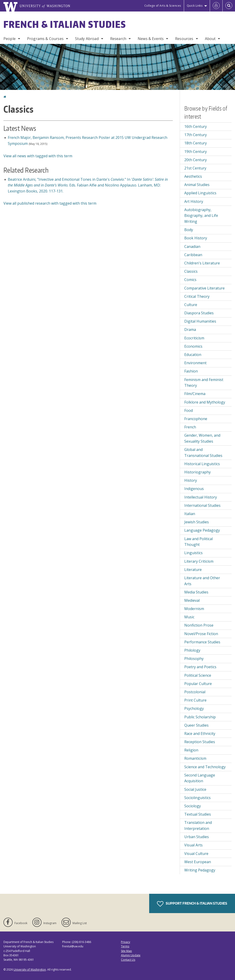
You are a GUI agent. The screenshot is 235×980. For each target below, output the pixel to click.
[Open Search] (229, 6)
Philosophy (194, 659)
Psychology (194, 708)
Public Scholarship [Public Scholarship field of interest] (200, 717)
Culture (191, 305)
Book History (196, 238)
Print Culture (195, 700)
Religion (191, 750)
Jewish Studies (197, 522)
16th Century (196, 126)
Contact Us (128, 960)
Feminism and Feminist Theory (204, 383)
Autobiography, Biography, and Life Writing (201, 216)
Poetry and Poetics (200, 667)
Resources (184, 39)
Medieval (192, 600)
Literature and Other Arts (202, 581)
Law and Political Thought (199, 542)
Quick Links (195, 6)
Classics (191, 271)
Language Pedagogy (202, 530)
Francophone (196, 419)
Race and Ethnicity (200, 734)
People (10, 39)
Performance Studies (202, 642)
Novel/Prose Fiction (201, 634)
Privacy (126, 942)
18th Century (196, 143)
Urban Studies (197, 837)
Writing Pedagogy (200, 870)
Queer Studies (196, 725)
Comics (190, 280)
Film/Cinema (195, 394)
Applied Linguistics (200, 193)
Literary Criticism (199, 561)
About (210, 39)
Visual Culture (196, 854)
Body (189, 230)
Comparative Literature (204, 288)
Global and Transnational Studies (203, 453)
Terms (125, 946)
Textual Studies (198, 814)
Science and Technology (205, 767)
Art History (194, 201)
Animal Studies (197, 185)
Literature (193, 570)
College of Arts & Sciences (163, 6)
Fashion (191, 371)
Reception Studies (200, 742)
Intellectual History (201, 497)
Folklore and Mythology (205, 402)
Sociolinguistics (197, 798)
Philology (192, 650)
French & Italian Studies (65, 24)
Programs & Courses (45, 39)
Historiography (197, 472)
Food (189, 410)
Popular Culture (198, 684)
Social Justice (195, 789)
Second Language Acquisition (200, 778)
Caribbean (193, 255)
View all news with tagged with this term (38, 156)
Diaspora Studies (199, 313)
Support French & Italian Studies (192, 904)
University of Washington (30, 970)
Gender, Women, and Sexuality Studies (202, 438)
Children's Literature (202, 263)
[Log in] (216, 6)
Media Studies (196, 592)
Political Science (198, 675)
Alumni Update (131, 955)
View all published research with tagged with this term (50, 203)
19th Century (196, 152)
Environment (195, 363)
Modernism (194, 609)
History (191, 480)
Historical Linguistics (202, 464)
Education (193, 355)
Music (189, 617)
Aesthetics (193, 176)
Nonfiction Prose (199, 625)
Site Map (126, 951)
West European (198, 862)
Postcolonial (195, 692)
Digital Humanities (200, 321)
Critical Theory (197, 296)
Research (118, 39)
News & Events (151, 39)
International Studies (202, 505)
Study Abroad (87, 39)
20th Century (196, 160)
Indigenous (194, 489)
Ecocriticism (194, 338)
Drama (190, 330)
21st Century (195, 168)
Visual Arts (193, 845)
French (190, 427)
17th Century (196, 135)
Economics (193, 346)
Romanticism (195, 758)
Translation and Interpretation (198, 825)
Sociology (193, 806)
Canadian (192, 246)
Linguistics (193, 553)
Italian (190, 514)
